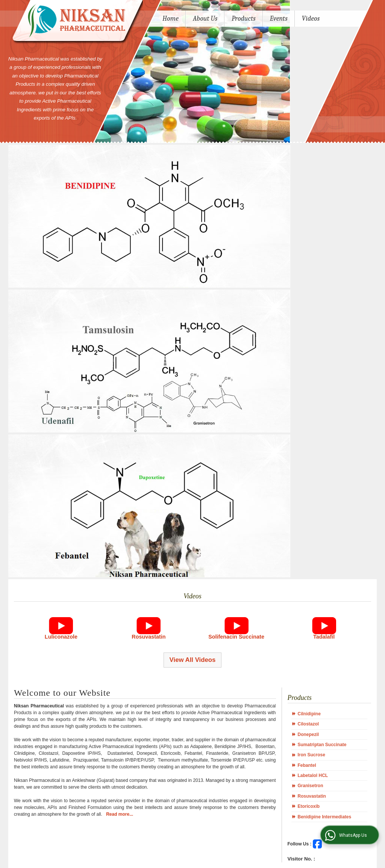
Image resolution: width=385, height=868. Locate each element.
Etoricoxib (309, 806)
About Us (205, 19)
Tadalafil (324, 637)
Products (244, 19)
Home (171, 19)
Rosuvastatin (149, 637)
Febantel (307, 765)
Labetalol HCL (313, 775)
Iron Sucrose (311, 755)
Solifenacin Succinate (236, 637)
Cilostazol (308, 724)
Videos (311, 19)
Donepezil (308, 734)
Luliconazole (61, 637)
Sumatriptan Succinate (322, 745)
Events (279, 19)
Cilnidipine (309, 714)
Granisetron (311, 786)
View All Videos (193, 660)
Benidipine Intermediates (325, 817)
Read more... (120, 814)
